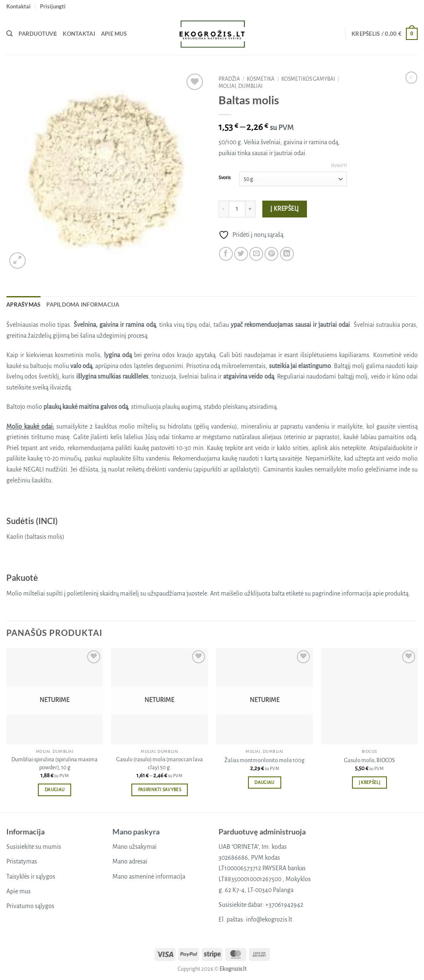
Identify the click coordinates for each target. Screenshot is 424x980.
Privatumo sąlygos (30, 906)
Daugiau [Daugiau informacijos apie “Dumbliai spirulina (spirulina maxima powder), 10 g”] (55, 790)
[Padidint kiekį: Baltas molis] (251, 209)
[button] (53, 6)
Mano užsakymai (135, 847)
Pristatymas (22, 861)
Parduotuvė (38, 34)
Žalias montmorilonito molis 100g (264, 760)
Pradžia (229, 79)
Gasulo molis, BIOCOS (369, 760)
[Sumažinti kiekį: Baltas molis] (224, 209)
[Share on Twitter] (241, 254)
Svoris (225, 178)
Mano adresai (130, 861)
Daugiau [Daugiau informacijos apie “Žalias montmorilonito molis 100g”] (264, 783)
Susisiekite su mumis (34, 847)
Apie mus (114, 34)
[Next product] (411, 77)
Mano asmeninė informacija (149, 877)
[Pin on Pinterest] (271, 254)
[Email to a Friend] (256, 254)
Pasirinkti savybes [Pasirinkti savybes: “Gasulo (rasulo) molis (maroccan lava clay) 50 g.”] (160, 790)
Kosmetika (261, 79)
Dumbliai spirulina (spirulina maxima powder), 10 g (55, 763)
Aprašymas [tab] (23, 305)
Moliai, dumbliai (241, 86)
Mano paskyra (136, 832)
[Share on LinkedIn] (287, 254)
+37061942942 (284, 905)
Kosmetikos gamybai (308, 79)
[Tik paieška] (9, 34)
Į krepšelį (285, 209)
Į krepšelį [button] (369, 783)
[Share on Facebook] (226, 254)
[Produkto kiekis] (237, 209)
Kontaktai (19, 6)
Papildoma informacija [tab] (83, 305)
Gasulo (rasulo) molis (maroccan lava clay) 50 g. (160, 763)
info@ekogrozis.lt (269, 919)
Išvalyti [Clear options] (339, 166)
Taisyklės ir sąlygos (31, 877)
